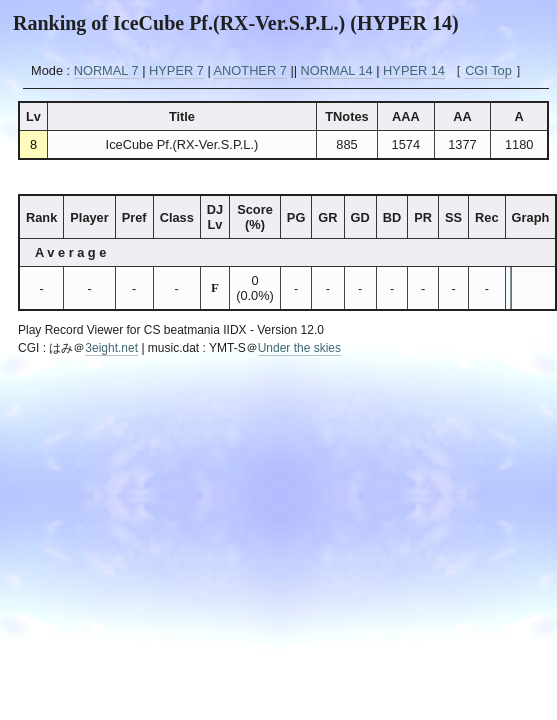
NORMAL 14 (337, 70)
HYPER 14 (414, 70)
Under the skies (299, 348)
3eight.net (111, 348)
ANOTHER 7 (250, 70)
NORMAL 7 (106, 70)
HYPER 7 (176, 70)
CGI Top (488, 70)
